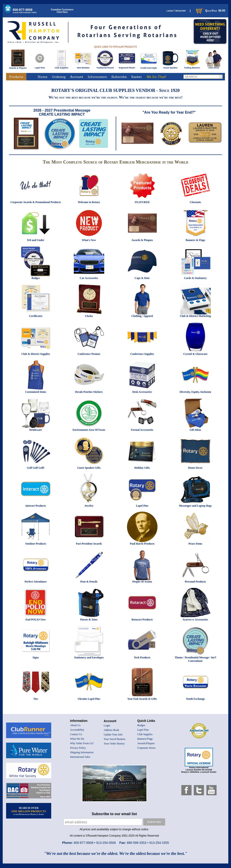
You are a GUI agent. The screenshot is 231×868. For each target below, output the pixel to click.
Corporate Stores (147, 748)
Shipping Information (82, 752)
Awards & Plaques (18, 67)
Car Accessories (89, 278)
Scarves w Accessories (195, 620)
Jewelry (89, 506)
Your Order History (114, 744)
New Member (83, 67)
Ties (36, 699)
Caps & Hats (142, 278)
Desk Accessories (142, 392)
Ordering (59, 77)
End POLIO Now (36, 620)
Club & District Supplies (36, 354)
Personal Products (195, 582)
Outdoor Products (36, 544)
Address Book (111, 730)
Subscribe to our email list (114, 814)
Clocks (89, 316)
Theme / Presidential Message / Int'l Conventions (195, 659)
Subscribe (119, 77)
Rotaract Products (142, 620)
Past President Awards (89, 544)
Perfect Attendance (36, 582)
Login (107, 725)
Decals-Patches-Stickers (89, 392)
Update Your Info (113, 735)
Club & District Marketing (195, 316)
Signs (36, 657)
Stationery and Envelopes (89, 657)
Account (77, 77)
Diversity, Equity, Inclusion (195, 392)
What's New (89, 240)
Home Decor (195, 468)
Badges (36, 278)
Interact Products (36, 506)
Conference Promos (89, 354)
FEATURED (142, 202)
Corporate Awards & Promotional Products (36, 202)
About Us (75, 725)
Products (16, 77)
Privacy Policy (78, 748)
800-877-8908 (25, 11)
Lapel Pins (40, 67)
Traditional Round (105, 67)
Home (43, 77)
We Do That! (156, 77)
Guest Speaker (170, 67)
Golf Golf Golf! (36, 468)
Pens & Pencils (89, 582)
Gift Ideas (195, 430)
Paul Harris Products (142, 544)
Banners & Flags (195, 240)
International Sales (80, 757)
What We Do (77, 739)
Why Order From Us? (82, 743)
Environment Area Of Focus (89, 430)
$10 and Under (36, 240)
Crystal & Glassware (195, 354)
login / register (176, 11)
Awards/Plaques (146, 743)
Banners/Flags (145, 739)
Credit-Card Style (149, 67)
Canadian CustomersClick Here (62, 11)
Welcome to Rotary (89, 202)
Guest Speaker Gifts (89, 468)
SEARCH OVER (29, 811)
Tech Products (142, 657)
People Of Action (142, 582)
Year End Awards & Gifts (142, 699)
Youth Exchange (195, 699)
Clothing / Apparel (142, 316)
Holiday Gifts (142, 468)
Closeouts (195, 202)
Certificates (36, 316)
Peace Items (195, 544)
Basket (137, 77)
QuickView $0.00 (210, 11)
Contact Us (76, 734)
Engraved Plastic (127, 67)
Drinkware (36, 430)
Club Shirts (214, 67)
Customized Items (36, 392)
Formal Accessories (142, 430)
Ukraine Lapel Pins (89, 699)
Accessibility (77, 730)
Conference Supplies (142, 354)
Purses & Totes (89, 620)
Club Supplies (61, 67)
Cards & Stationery (195, 278)
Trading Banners (192, 67)
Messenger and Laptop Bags (195, 506)
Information (97, 77)
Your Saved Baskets (115, 739)
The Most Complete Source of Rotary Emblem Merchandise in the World (116, 162)
